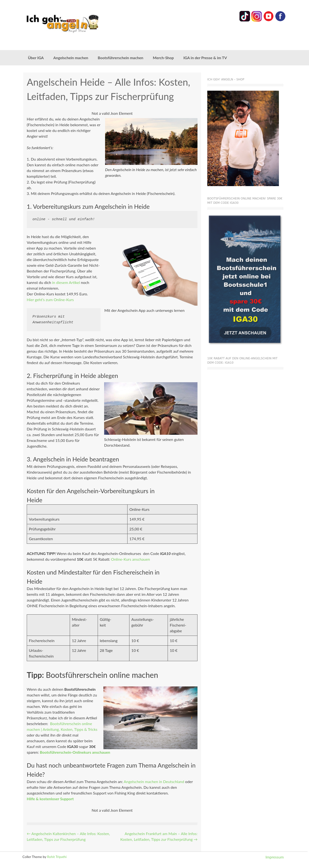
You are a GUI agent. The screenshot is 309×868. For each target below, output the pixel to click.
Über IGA (36, 58)
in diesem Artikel (66, 282)
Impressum (275, 857)
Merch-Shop (163, 58)
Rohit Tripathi (57, 857)
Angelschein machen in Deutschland (154, 782)
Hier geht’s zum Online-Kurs (50, 300)
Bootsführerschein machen (120, 58)
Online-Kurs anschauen (131, 559)
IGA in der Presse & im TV (205, 58)
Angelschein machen (71, 58)
